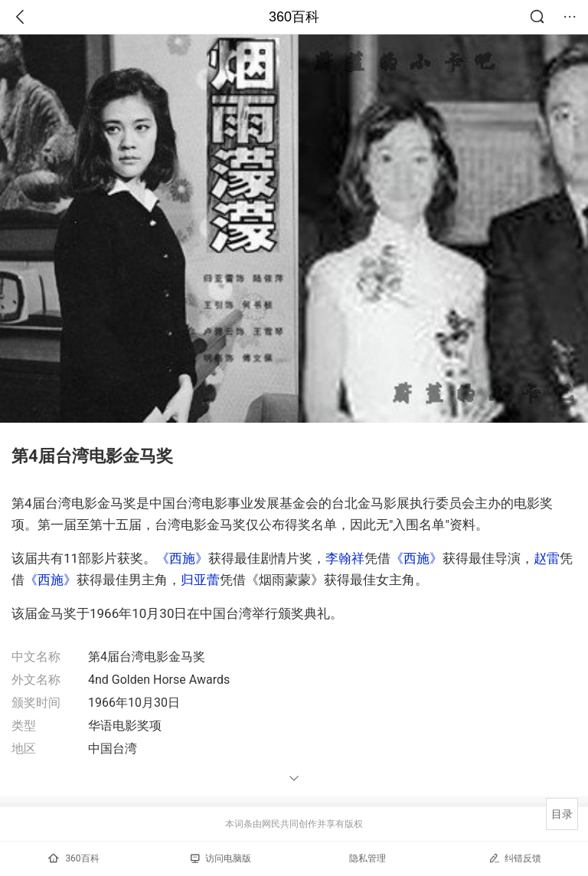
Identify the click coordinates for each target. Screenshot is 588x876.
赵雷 (547, 558)
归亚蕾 (200, 580)
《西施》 (182, 558)
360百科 (294, 17)
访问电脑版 (221, 858)
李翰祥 (345, 558)
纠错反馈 (515, 858)
